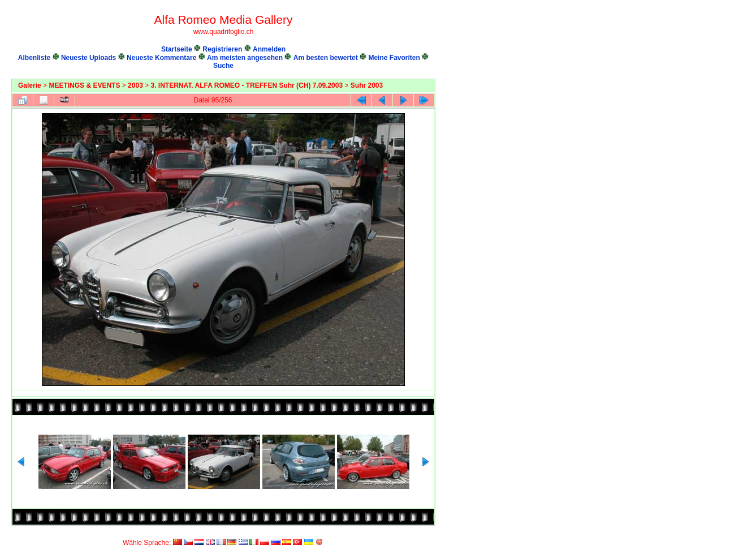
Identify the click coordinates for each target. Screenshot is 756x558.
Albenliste (34, 58)
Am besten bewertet (326, 58)
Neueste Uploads (88, 58)
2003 (135, 85)
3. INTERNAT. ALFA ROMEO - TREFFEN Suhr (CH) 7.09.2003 (247, 85)
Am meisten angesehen (245, 58)
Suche (223, 66)
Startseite (177, 49)
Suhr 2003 (367, 85)
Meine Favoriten (394, 58)
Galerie (30, 85)
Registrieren (222, 49)
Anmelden (269, 49)
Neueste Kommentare (161, 58)
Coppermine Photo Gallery (423, 533)
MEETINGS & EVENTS (84, 85)
